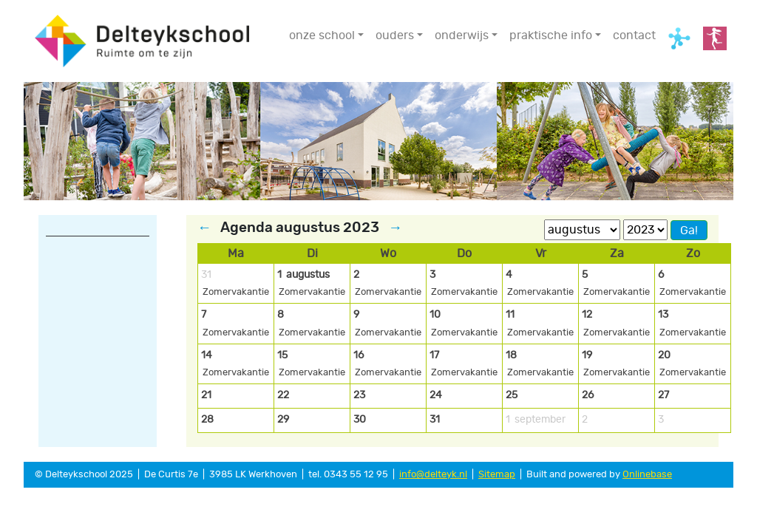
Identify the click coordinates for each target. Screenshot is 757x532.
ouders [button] (395, 35)
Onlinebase (647, 475)
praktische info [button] (551, 35)
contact (634, 35)
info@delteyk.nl (433, 475)
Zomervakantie (236, 292)
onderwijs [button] (462, 35)
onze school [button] (322, 35)
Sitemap (497, 475)
